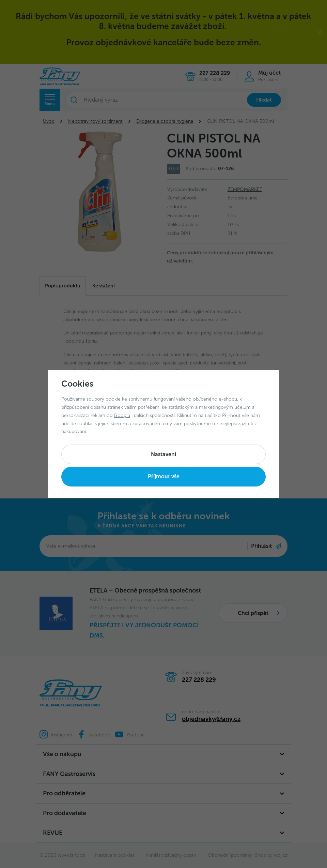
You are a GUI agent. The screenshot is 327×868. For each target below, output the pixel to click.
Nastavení (163, 454)
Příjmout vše (164, 476)
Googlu (122, 415)
